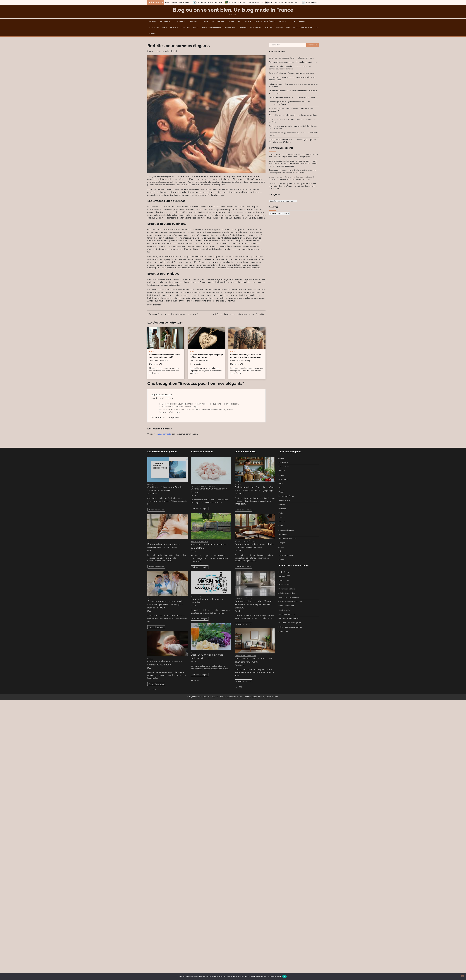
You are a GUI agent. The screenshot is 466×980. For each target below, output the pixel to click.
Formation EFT (284, 576)
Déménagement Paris (287, 589)
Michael (173, 51)
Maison (248, 21)
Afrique (279, 28)
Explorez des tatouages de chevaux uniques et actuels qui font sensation (246, 356)
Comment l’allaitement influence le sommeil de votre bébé (291, 73)
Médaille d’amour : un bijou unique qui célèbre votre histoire (206, 356)
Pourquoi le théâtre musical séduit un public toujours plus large (293, 115)
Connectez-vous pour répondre (165, 417)
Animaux (153, 21)
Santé (196, 28)
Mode (164, 28)
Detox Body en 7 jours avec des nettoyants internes (257, 2)
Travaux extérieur (287, 21)
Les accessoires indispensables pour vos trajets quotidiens (291, 154)
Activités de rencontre (287, 614)
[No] (463, 976)
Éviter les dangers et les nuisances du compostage (185, 2)
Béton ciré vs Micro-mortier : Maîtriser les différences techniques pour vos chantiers (254, 604)
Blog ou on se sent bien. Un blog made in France (233, 10)
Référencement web (286, 606)
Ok (284, 976)
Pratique (186, 28)
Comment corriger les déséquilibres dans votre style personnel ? (164, 356)
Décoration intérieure (265, 21)
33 (240, 687)
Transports (230, 28)
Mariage (302, 21)
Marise (192, 361)
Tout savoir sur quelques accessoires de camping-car (289, 157)
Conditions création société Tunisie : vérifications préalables (292, 58)
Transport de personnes (250, 28)
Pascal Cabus (154, 361)
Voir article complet (156, 510)
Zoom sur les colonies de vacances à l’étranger (296, 2)
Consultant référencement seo (290, 602)
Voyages (268, 28)
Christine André (284, 610)
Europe (152, 33)
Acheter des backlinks (287, 593)
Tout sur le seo (284, 585)
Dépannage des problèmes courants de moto (286, 173)
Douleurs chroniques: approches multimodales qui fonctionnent (293, 62)
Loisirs (231, 21)
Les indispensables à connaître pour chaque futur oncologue (292, 97)
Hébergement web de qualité (290, 623)
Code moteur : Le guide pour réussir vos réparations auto (291, 184)
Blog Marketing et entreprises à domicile (221, 2)
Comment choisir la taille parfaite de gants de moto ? (289, 179)
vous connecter (165, 434)
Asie (288, 28)
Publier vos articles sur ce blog (290, 627)
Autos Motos (166, 21)
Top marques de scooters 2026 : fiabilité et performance (290, 170)
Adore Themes (272, 697)
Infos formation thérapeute (289, 597)
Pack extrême (284, 572)
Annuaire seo (283, 631)
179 (153, 689)
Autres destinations (302, 28)
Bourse (205, 21)
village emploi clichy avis (162, 395)
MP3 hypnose (284, 580)
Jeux (239, 21)
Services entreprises (211, 28)
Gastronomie (218, 21)
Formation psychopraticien (289, 618)
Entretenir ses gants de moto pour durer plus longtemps (291, 177)
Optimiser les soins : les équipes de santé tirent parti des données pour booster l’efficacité (165, 604)
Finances (194, 21)
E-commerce (181, 21)
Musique (174, 28)
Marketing (154, 28)
